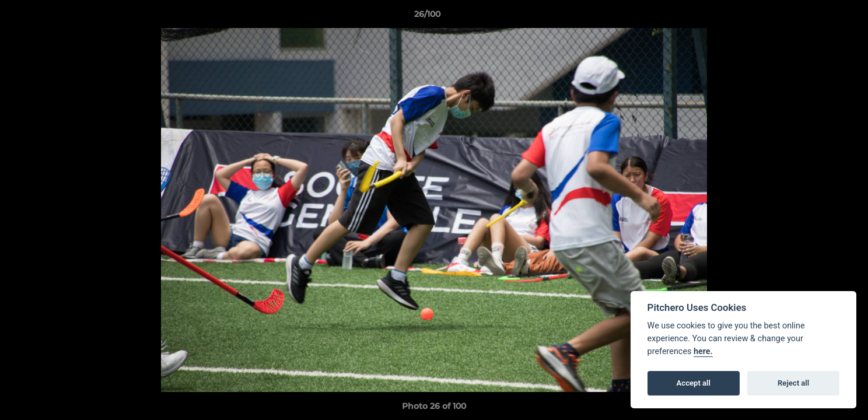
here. (703, 351)
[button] (819, 17)
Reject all (793, 383)
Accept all (694, 383)
